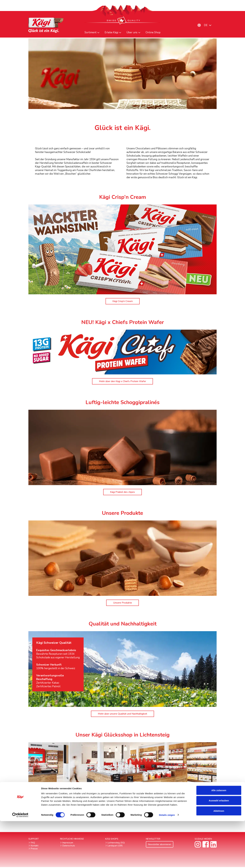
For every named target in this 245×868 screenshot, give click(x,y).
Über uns (132, 33)
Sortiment (91, 33)
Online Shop (153, 33)
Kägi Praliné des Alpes (123, 492)
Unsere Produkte (122, 603)
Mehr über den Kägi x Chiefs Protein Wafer (122, 382)
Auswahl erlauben (219, 848)
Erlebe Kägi (111, 33)
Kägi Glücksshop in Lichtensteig (123, 817)
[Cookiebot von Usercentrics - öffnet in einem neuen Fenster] (20, 862)
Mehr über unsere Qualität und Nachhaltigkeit (123, 714)
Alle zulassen (219, 837)
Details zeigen (167, 862)
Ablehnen (219, 858)
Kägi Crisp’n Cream (122, 301)
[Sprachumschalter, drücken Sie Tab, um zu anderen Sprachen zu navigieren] (209, 25)
